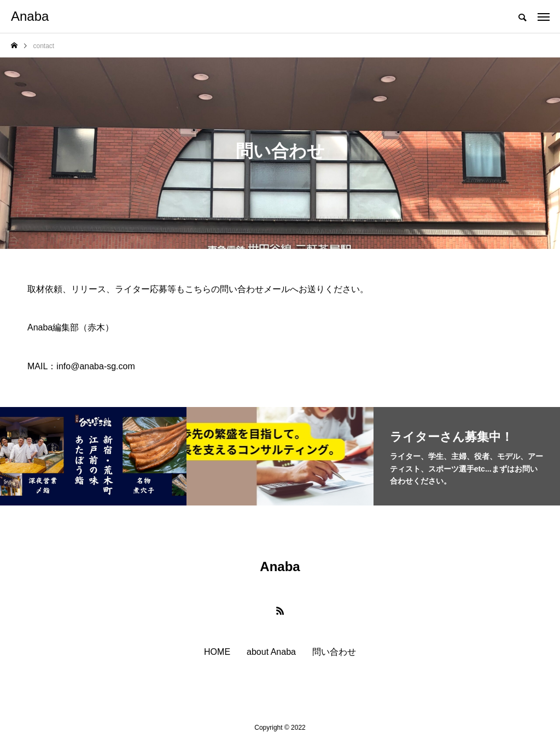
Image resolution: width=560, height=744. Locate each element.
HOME (217, 652)
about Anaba (271, 652)
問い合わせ (334, 652)
